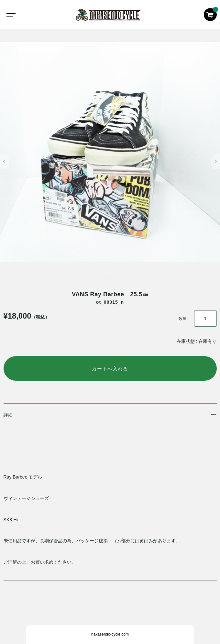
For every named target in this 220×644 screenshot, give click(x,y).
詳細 (8, 415)
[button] (4, 162)
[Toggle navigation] (10, 15)
